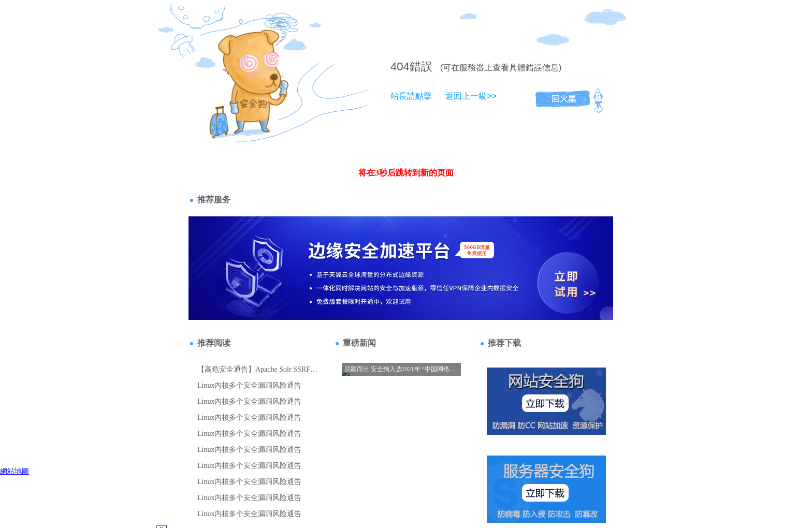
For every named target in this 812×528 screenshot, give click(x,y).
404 (400, 67)
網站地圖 (15, 471)
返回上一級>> (471, 96)
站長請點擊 (411, 96)
